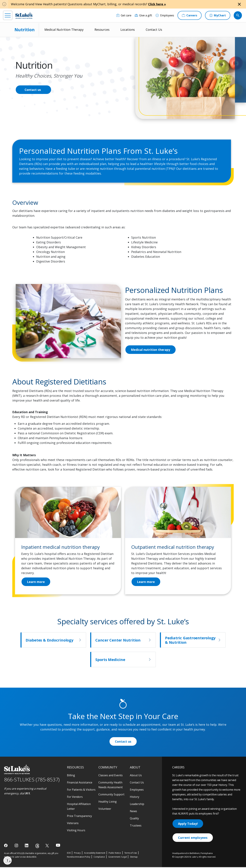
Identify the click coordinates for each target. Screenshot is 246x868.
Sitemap (134, 858)
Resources (102, 30)
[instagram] (17, 846)
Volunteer (105, 810)
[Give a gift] (143, 15)
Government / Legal (117, 858)
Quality (134, 819)
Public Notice (115, 854)
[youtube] (58, 846)
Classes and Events (111, 776)
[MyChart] (218, 15)
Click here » (157, 4)
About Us (136, 776)
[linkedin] (27, 846)
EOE (69, 854)
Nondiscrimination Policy (79, 858)
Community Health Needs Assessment (111, 786)
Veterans (73, 824)
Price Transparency (79, 817)
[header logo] (24, 15)
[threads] (37, 847)
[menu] (8, 15)
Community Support (111, 795)
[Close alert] (239, 4)
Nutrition (25, 30)
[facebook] (6, 846)
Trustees (136, 826)
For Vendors (75, 798)
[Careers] (190, 15)
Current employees (193, 838)
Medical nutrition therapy (151, 350)
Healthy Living (108, 802)
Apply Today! (188, 824)
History (135, 798)
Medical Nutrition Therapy (64, 30)
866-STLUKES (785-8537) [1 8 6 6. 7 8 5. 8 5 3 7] (32, 780)
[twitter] (48, 846)
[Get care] (124, 15)
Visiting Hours (76, 831)
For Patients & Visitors (81, 790)
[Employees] (165, 15)
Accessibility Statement (95, 854)
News (133, 812)
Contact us (33, 90)
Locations (128, 30)
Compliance (99, 858)
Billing (71, 776)
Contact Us (154, 30)
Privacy (77, 854)
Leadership (137, 805)
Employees (137, 790)
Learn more (146, 582)
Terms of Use (131, 854)
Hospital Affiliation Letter (79, 807)
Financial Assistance (80, 783)
